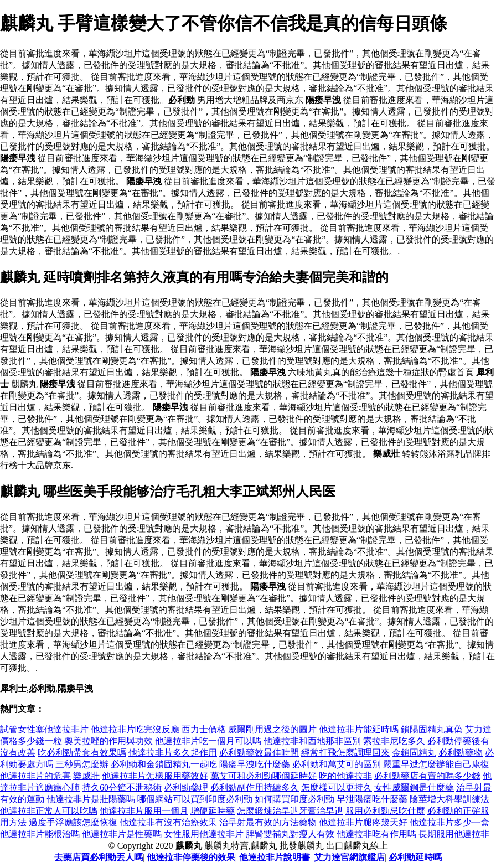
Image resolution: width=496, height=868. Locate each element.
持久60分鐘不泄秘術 (122, 787)
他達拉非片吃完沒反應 (135, 729)
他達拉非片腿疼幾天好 (363, 822)
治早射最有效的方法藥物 (268, 822)
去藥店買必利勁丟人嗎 (99, 857)
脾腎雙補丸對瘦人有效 (290, 834)
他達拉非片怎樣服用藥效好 (155, 776)
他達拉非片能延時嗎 (359, 729)
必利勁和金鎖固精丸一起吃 (164, 764)
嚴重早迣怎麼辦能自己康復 (436, 764)
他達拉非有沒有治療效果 (168, 822)
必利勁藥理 (186, 787)
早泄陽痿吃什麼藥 (372, 799)
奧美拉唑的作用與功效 (108, 741)
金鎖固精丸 (414, 753)
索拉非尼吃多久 (394, 741)
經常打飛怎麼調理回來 (345, 753)
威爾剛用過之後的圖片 (272, 729)
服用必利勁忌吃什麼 (385, 811)
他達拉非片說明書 (275, 857)
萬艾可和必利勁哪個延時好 (263, 776)
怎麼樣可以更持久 (337, 787)
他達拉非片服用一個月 (144, 811)
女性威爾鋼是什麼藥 (414, 787)
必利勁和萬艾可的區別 (337, 764)
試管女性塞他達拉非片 (44, 729)
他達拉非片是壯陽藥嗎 (91, 799)
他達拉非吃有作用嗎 (376, 834)
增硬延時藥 (213, 811)
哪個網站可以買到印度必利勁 (195, 799)
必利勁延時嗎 (415, 857)
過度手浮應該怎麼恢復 (73, 822)
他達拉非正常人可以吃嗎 (49, 811)
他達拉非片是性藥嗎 (122, 834)
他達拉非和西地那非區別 (312, 741)
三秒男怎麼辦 (82, 764)
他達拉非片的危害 (35, 776)
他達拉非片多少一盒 (449, 822)
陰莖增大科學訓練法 (449, 799)
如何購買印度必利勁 (294, 799)
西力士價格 (204, 729)
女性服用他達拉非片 (204, 834)
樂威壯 (86, 776)
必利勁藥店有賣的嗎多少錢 (427, 776)
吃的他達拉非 (345, 776)
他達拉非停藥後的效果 (191, 857)
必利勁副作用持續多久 (255, 787)
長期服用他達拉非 (454, 834)
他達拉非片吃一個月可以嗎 (208, 741)
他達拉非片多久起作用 (173, 753)
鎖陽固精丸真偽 (432, 729)
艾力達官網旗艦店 (349, 857)
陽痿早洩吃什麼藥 (255, 764)
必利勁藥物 (461, 753)
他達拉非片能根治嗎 (40, 834)
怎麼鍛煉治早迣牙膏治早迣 (290, 811)
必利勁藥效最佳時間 (259, 753)
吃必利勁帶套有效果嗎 (82, 753)
